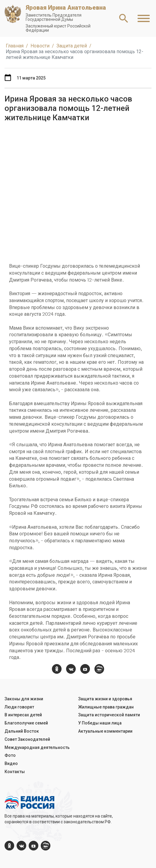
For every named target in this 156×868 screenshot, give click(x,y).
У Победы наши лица (100, 723)
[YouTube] (85, 669)
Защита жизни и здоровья (105, 699)
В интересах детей (23, 715)
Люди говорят (19, 707)
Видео (11, 763)
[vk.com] (71, 669)
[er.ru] (99, 669)
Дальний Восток (22, 731)
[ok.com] (57, 669)
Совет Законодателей (27, 739)
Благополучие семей (26, 723)
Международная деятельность (37, 747)
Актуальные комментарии (105, 731)
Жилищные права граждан (106, 707)
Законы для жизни (24, 699)
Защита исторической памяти (109, 715)
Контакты (15, 772)
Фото (10, 755)
